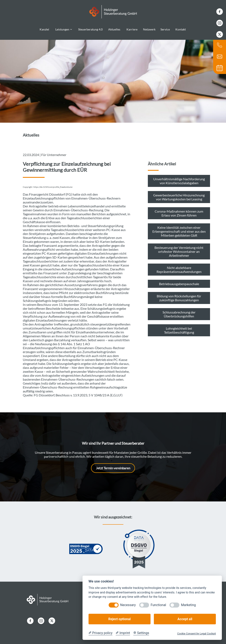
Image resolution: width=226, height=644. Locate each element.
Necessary (128, 605)
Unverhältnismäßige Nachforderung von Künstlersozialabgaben (179, 178)
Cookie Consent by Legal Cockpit (196, 634)
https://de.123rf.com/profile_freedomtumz (53, 184)
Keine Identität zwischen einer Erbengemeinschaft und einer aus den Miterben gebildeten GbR (179, 228)
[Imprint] (123, 633)
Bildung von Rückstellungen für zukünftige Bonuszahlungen (179, 295)
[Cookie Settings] (141, 633)
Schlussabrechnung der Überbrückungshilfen (179, 311)
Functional (158, 605)
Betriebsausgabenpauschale (179, 281)
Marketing (188, 605)
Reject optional (119, 619)
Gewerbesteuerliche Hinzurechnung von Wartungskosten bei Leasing (179, 194)
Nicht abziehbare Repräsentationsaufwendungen (179, 267)
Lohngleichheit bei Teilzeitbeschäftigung (179, 327)
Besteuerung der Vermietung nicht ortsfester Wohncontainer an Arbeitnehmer (179, 249)
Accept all (185, 619)
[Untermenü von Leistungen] (71, 28)
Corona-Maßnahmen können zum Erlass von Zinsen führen (179, 210)
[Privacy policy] (100, 633)
